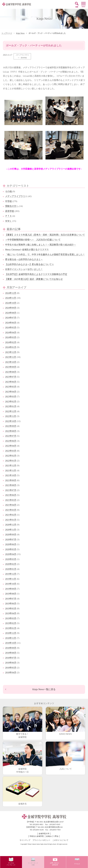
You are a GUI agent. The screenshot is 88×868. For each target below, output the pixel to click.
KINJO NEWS (65, 721)
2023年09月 (11, 367)
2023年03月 (11, 396)
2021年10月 (11, 475)
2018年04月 (11, 672)
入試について (65, 756)
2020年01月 (11, 569)
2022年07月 (11, 436)
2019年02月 (11, 623)
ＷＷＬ (8, 221)
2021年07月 (11, 490)
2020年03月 (11, 559)
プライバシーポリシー (41, 840)
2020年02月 (11, 564)
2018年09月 (11, 648)
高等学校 (10, 211)
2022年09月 (11, 426)
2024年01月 (11, 347)
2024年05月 (11, 327)
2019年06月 (11, 603)
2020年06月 (11, 544)
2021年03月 (11, 510)
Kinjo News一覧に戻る (44, 689)
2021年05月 (11, 500)
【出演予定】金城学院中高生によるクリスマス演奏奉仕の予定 (36, 274)
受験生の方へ (12, 206)
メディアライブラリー (16, 196)
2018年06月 (11, 663)
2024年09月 (11, 308)
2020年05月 (11, 549)
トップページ (7, 33)
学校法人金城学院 (37, 836)
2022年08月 (11, 431)
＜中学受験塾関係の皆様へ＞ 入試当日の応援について (33, 240)
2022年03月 (11, 451)
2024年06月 (11, 323)
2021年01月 (11, 520)
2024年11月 (11, 298)
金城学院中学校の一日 (23, 757)
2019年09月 (11, 589)
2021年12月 (11, 465)
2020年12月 (11, 525)
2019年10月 (11, 584)
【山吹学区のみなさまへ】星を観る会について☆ (30, 264)
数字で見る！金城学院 (23, 722)
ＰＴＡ (8, 216)
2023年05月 (11, 387)
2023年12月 (11, 352)
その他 (8, 191)
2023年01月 (11, 406)
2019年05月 (11, 608)
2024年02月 (11, 342)
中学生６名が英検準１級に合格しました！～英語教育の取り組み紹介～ (41, 245)
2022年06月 (11, 441)
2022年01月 (11, 461)
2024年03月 (11, 337)
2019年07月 (11, 599)
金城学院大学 (44, 834)
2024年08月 (11, 313)
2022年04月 (11, 446)
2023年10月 (11, 362)
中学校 (8, 201)
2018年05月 (11, 668)
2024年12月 (11, 293)
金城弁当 (23, 791)
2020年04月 (11, 554)
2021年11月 (11, 470)
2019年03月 (11, 618)
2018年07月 (11, 658)
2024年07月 (11, 318)
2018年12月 (11, 633)
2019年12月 (11, 574)
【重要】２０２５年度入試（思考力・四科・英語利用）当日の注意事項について (45, 235)
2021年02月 (11, 515)
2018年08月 (11, 653)
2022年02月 (11, 456)
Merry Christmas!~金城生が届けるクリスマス (27, 250)
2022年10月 (11, 421)
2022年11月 (11, 416)
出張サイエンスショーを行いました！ (24, 269)
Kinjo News (20, 33)
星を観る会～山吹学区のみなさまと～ (24, 259)
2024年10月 (11, 303)
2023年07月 (11, 377)
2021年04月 (11, 505)
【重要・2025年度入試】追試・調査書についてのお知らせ (34, 279)
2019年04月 (11, 613)
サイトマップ (25, 840)
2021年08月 (11, 485)
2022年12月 (11, 411)
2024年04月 (11, 332)
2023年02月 (11, 401)
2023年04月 (11, 392)
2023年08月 (11, 372)
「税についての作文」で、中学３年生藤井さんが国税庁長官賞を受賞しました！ (45, 255)
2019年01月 (11, 628)
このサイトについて (60, 840)
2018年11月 (11, 638)
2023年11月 (11, 357)
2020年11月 (11, 530)
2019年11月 (11, 579)
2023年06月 (11, 382)
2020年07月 (11, 539)
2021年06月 (11, 495)
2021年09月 (11, 480)
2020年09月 (11, 534)
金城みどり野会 (52, 836)
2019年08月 (11, 594)
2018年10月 (11, 643)
